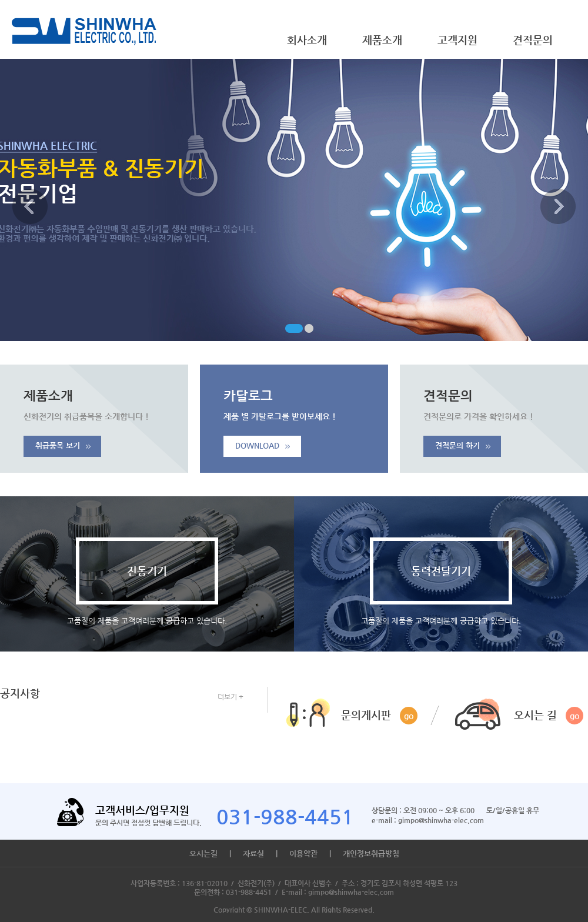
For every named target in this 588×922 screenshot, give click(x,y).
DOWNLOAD (263, 445)
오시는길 (203, 853)
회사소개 (307, 40)
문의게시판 (379, 716)
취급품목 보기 (63, 445)
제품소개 (382, 40)
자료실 (253, 853)
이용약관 (303, 853)
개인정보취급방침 (371, 853)
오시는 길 (549, 716)
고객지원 (457, 40)
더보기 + (230, 697)
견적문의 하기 (463, 445)
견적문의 (533, 40)
